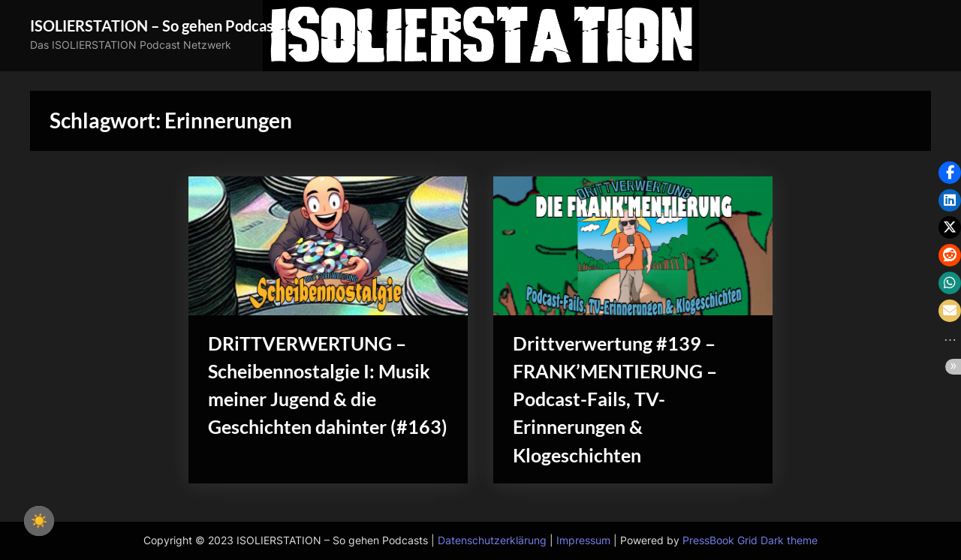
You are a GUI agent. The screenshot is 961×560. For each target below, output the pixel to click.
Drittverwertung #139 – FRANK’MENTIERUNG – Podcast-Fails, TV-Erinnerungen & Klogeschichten (615, 399)
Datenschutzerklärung (492, 540)
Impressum (583, 540)
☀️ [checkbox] (39, 521)
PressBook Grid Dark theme (750, 540)
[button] (950, 173)
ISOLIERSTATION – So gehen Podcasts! (161, 26)
